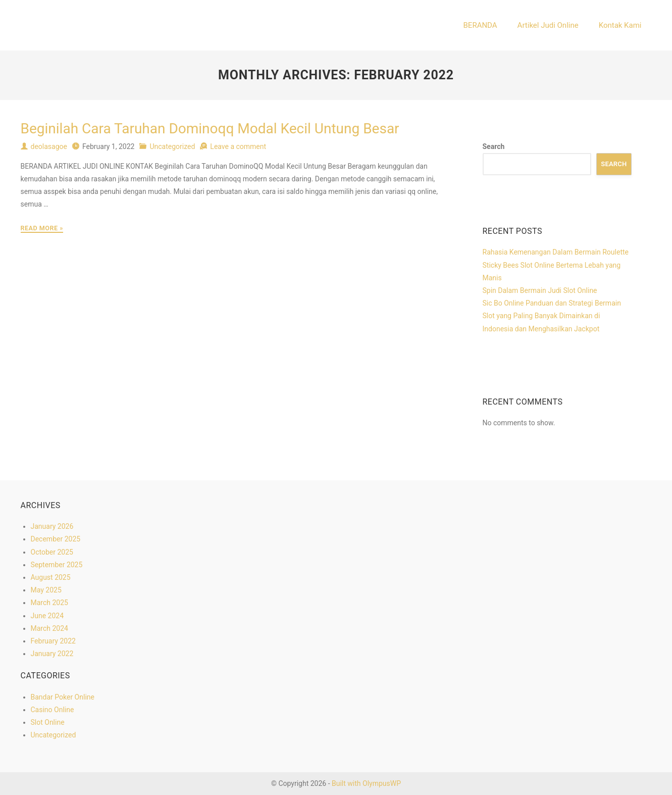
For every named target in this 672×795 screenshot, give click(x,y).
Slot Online (48, 722)
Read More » (42, 228)
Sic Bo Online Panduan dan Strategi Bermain (552, 303)
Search (494, 146)
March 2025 (49, 603)
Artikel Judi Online (548, 25)
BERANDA (480, 25)
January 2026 (52, 526)
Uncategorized (172, 146)
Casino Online (53, 710)
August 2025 (51, 577)
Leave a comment (238, 146)
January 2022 (52, 654)
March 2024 (49, 628)
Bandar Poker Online (63, 697)
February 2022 (53, 641)
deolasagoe (49, 146)
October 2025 (52, 552)
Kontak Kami (620, 25)
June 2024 (47, 616)
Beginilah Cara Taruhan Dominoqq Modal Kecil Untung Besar (210, 129)
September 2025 (57, 565)
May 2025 (46, 590)
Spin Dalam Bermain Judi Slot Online (540, 290)
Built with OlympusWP (366, 783)
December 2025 (56, 539)
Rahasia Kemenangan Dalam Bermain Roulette (556, 252)
